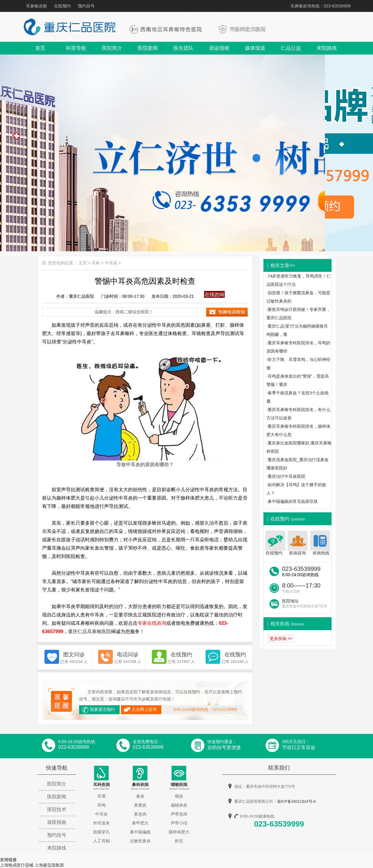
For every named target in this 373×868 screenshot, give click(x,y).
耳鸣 (101, 805)
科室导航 (76, 48)
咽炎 (179, 796)
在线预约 (62, 6)
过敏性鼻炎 (140, 841)
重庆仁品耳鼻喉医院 (90, 631)
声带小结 (179, 823)
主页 (83, 263)
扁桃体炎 (179, 805)
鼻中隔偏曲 (140, 832)
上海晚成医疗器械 (17, 865)
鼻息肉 (140, 814)
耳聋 (101, 796)
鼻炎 (140, 796)
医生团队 (184, 48)
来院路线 (327, 48)
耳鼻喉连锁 (36, 6)
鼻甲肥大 (140, 823)
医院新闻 (148, 48)
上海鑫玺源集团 (49, 865)
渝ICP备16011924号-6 (296, 801)
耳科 (96, 263)
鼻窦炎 (140, 805)
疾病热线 (321, 543)
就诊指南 (219, 48)
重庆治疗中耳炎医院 (286, 476)
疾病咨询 (298, 543)
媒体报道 (255, 48)
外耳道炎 (101, 823)
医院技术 (57, 809)
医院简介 (112, 48)
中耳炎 (111, 263)
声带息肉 (179, 814)
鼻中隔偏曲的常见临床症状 (293, 501)
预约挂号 (86, 6)
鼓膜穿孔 (101, 832)
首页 (40, 48)
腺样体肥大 (179, 832)
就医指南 (57, 822)
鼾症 (179, 841)
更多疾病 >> (281, 638)
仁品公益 (291, 48)
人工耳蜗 (101, 841)
